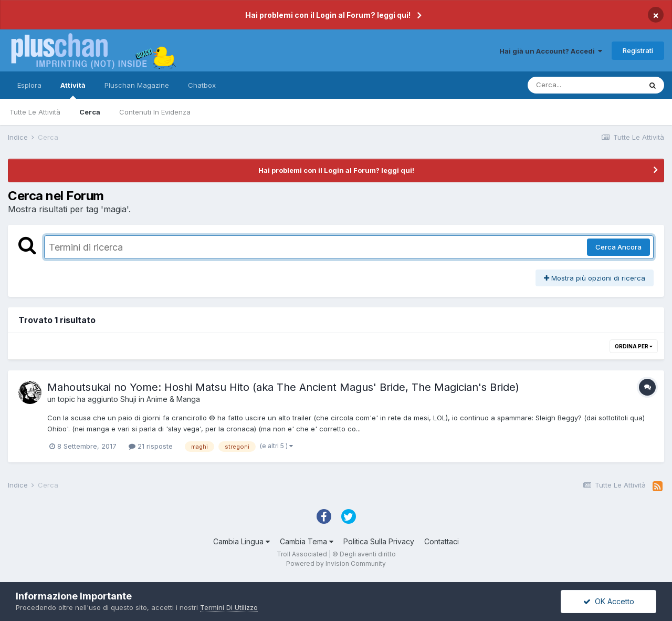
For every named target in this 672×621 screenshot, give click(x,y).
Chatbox (202, 85)
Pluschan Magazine (137, 85)
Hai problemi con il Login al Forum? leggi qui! (328, 15)
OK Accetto (609, 601)
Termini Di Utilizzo (229, 607)
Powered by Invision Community (336, 563)
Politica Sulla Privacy (379, 541)
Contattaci (442, 541)
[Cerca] (584, 85)
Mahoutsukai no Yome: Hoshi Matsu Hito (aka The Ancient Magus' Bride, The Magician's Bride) (283, 387)
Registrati (638, 50)
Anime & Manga (173, 399)
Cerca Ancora (618, 247)
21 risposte (151, 446)
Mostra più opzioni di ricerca (595, 278)
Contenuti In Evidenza (155, 112)
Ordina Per (634, 346)
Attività (73, 90)
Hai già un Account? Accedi (551, 51)
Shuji (128, 399)
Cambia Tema (307, 541)
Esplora (29, 85)
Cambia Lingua (241, 541)
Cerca (90, 112)
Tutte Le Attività (35, 112)
